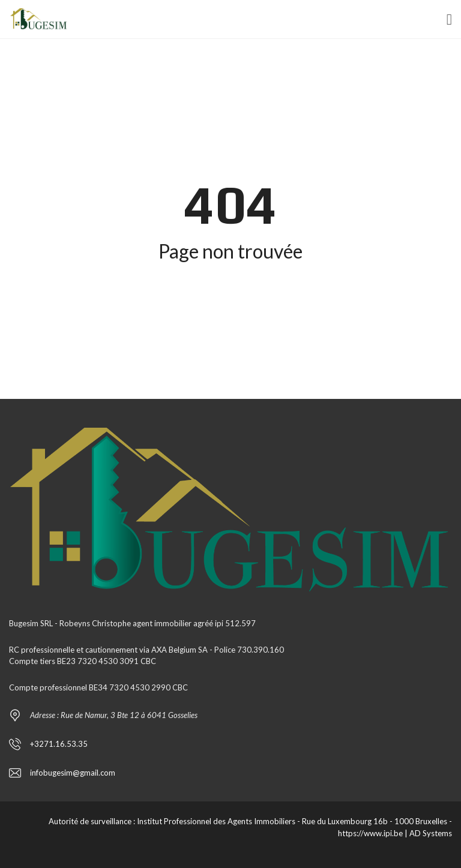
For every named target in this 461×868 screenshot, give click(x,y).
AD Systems (431, 833)
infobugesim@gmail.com (73, 773)
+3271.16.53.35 (59, 744)
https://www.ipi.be (370, 833)
